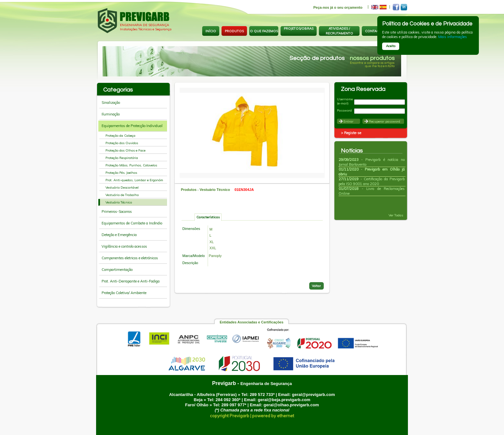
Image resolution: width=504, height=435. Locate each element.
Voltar (316, 286)
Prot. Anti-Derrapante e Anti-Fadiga (131, 281)
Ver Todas (398, 215)
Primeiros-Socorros (117, 212)
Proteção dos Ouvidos (122, 143)
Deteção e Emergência (119, 235)
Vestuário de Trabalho (122, 195)
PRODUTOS (234, 31)
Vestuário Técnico (119, 202)
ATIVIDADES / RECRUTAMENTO (339, 31)
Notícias (352, 151)
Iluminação (111, 114)
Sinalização (111, 103)
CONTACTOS (375, 31)
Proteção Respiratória (122, 158)
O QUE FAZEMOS (264, 31)
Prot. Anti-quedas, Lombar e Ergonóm (134, 180)
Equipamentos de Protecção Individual (132, 126)
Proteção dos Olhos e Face (125, 150)
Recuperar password (385, 121)
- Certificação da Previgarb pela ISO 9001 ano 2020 (372, 181)
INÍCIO (211, 31)
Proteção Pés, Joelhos (121, 173)
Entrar (348, 121)
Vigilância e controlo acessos (124, 246)
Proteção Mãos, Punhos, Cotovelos (131, 165)
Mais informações (453, 37)
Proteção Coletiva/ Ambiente (124, 293)
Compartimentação (117, 270)
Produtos (189, 190)
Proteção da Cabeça (120, 136)
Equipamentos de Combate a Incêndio (132, 223)
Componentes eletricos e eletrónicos (130, 258)
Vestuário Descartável (122, 188)
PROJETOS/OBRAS (299, 29)
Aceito (391, 46)
